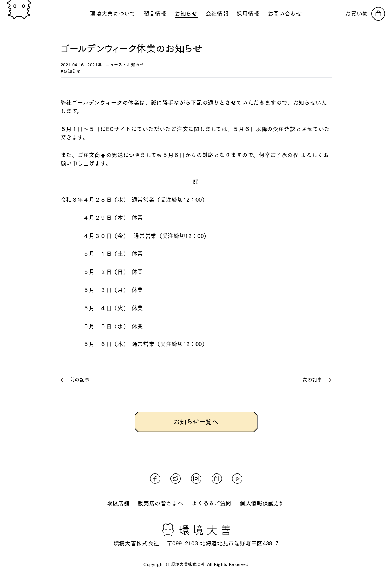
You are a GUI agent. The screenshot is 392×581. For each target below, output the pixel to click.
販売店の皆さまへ (160, 503)
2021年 (95, 65)
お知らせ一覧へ (196, 422)
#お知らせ (71, 71)
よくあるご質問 (212, 503)
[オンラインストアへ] (365, 14)
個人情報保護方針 (262, 503)
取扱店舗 (118, 503)
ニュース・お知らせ (125, 65)
